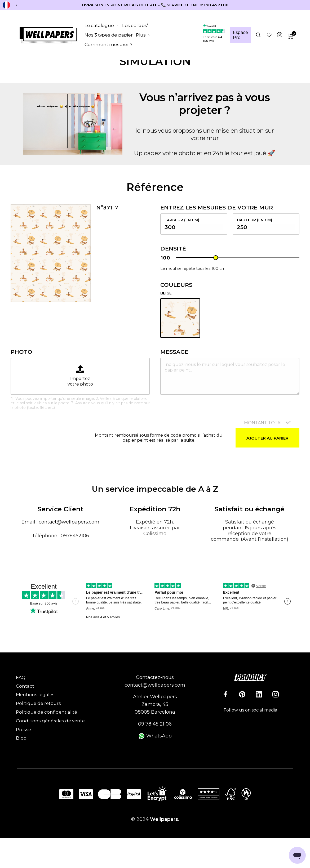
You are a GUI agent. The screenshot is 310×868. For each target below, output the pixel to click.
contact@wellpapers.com (69, 522)
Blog (21, 738)
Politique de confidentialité (46, 712)
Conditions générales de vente (50, 721)
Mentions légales (35, 695)
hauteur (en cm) (266, 224)
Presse (23, 730)
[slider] (216, 258)
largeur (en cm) (194, 224)
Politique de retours (38, 703)
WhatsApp (155, 736)
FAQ (21, 677)
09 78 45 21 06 (155, 724)
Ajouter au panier (267, 438)
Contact (25, 686)
